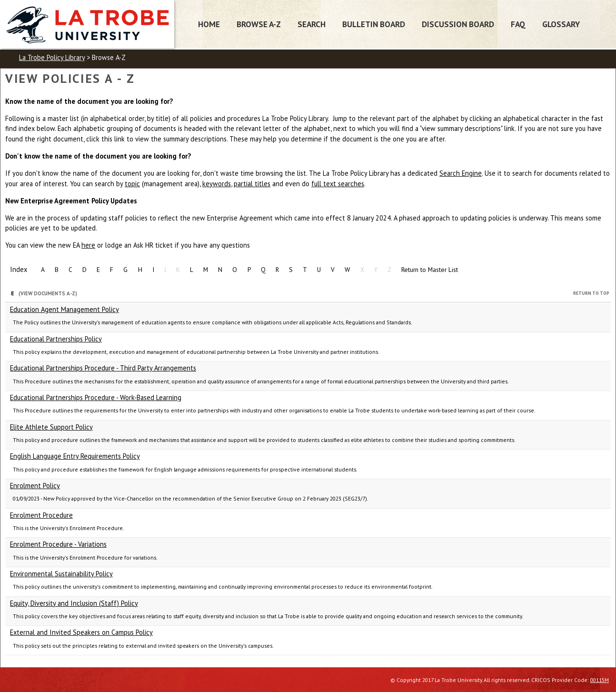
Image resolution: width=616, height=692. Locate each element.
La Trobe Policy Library (52, 57)
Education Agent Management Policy (65, 309)
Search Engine (461, 173)
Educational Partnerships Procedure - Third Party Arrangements (103, 368)
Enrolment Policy (35, 486)
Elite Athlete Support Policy (51, 427)
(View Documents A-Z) (48, 293)
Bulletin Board (374, 24)
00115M (600, 680)
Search (312, 24)
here (88, 245)
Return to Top (591, 293)
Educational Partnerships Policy (56, 339)
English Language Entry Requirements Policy (75, 456)
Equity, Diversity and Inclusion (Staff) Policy (74, 603)
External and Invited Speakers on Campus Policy (81, 632)
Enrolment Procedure (41, 515)
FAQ (518, 24)
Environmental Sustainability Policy (61, 574)
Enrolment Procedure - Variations (58, 544)
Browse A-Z (259, 24)
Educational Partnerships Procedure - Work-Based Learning (96, 397)
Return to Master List (430, 270)
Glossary (561, 24)
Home (209, 24)
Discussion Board (458, 24)
